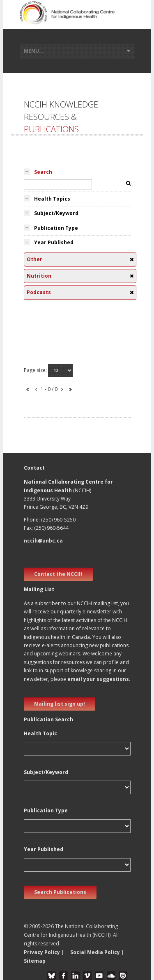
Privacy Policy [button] (42, 952)
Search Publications (60, 892)
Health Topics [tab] (52, 199)
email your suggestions (98, 679)
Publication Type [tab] (56, 228)
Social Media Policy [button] (95, 952)
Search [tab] (43, 172)
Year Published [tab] (54, 242)
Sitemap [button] (35, 961)
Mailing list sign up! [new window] (60, 704)
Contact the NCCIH (58, 574)
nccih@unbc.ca (43, 541)
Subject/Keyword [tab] (56, 213)
